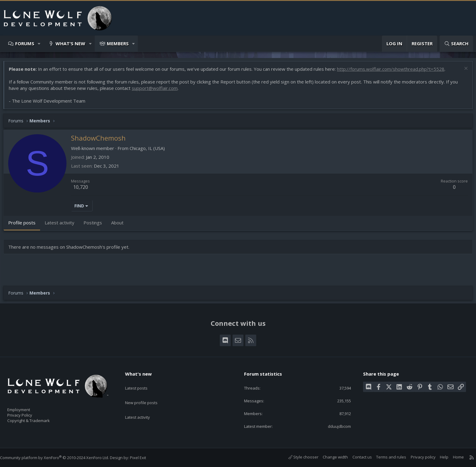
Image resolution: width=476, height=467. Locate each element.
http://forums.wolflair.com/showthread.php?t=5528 (394, 72)
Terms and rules (385, 457)
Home (452, 457)
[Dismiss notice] (462, 72)
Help (438, 457)
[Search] (456, 44)
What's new (70, 43)
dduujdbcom (335, 426)
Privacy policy (417, 457)
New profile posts (147, 393)
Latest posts (142, 381)
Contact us (356, 457)
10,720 (84, 190)
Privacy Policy (28, 412)
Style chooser (297, 457)
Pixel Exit (144, 458)
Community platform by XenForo (61, 458)
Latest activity (143, 405)
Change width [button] (329, 457)
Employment (27, 406)
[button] (39, 44)
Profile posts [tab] (25, 226)
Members (118, 43)
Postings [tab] (96, 226)
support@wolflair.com (158, 91)
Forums (25, 43)
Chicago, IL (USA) (150, 151)
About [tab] (120, 226)
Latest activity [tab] (63, 226)
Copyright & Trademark (38, 419)
